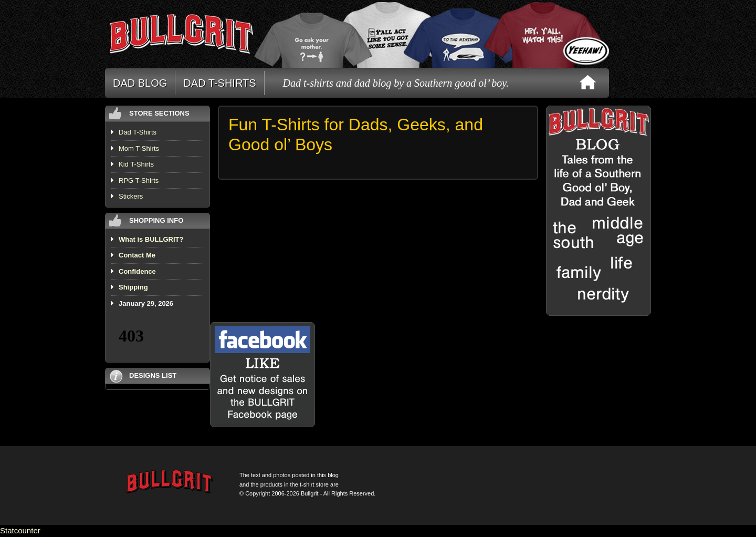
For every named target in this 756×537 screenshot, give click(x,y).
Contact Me (137, 255)
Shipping (133, 287)
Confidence (137, 271)
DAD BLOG (140, 83)
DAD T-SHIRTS (219, 83)
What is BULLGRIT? (151, 239)
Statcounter (20, 530)
